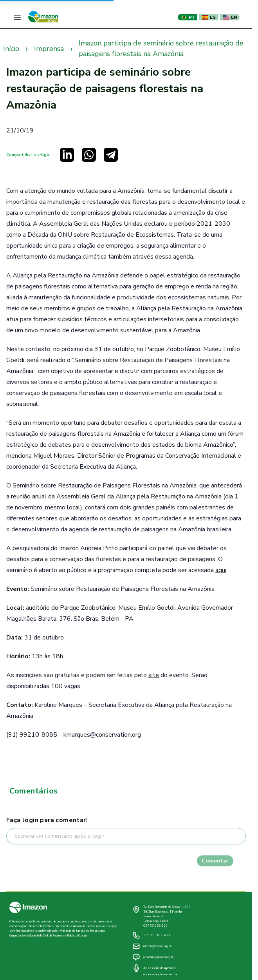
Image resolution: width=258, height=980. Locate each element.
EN (230, 17)
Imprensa (49, 49)
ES (209, 17)
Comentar (215, 861)
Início (11, 49)
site (154, 675)
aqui (221, 570)
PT (188, 17)
